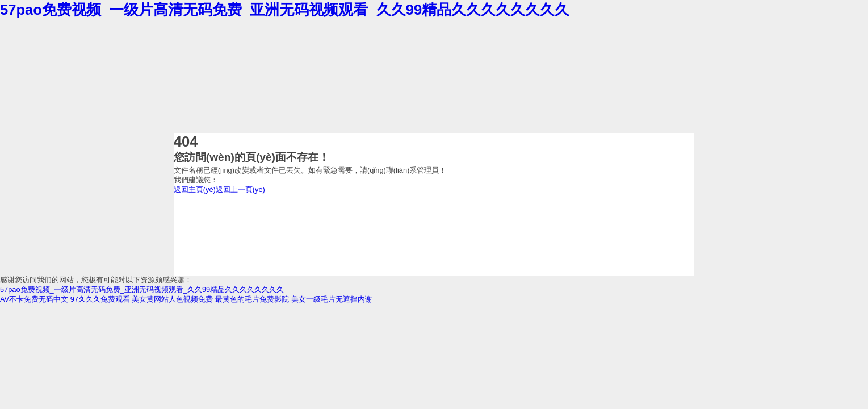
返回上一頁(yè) (240, 189)
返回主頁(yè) (195, 189)
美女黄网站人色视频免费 (172, 299)
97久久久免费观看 (100, 299)
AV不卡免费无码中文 (34, 299)
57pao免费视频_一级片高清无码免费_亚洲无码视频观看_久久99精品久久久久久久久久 (285, 10)
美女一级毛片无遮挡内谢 (332, 299)
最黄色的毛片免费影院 (252, 299)
